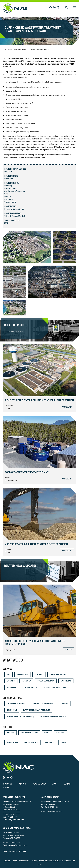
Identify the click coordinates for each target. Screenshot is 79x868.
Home (4, 49)
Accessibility (24, 861)
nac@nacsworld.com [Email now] (16, 820)
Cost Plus (64, 704)
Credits (39, 865)
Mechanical (9, 199)
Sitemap (7, 861)
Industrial (60, 733)
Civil (6, 194)
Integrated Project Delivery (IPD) (20, 717)
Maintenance (66, 681)
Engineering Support (58, 674)
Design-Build (12, 710)
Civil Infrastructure (29, 733)
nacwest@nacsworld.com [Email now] (18, 845)
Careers (6, 788)
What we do (7, 784)
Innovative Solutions (46, 681)
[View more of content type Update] (68, 650)
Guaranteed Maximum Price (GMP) (36, 710)
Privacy (34, 861)
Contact (67, 784)
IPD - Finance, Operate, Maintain (53, 717)
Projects (10, 49)
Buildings (11, 733)
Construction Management (43, 704)
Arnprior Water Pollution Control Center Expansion (36, 544)
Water (63, 743)
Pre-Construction (11, 188)
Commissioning (10, 202)
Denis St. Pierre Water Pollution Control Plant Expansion (39, 400)
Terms (15, 861)
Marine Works (12, 743)
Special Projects (31, 743)
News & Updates (39, 784)
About (55, 784)
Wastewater (9, 179)
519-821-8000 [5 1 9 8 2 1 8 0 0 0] (15, 814)
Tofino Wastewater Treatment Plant (27, 472)
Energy (47, 733)
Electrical (8, 197)
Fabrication (26, 681)
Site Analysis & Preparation (15, 191)
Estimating (8, 186)
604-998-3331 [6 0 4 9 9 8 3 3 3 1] (15, 842)
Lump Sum (8, 172)
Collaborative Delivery (16, 704)
